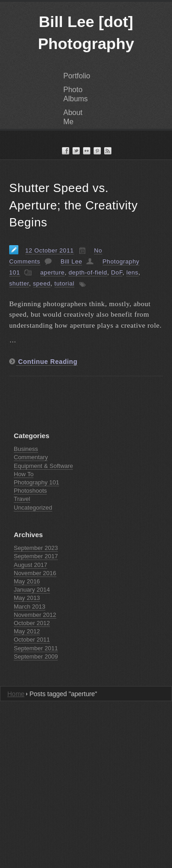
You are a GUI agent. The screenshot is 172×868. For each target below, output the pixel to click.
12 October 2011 (50, 250)
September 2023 (36, 548)
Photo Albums (75, 94)
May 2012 (27, 631)
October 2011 (32, 640)
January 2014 (32, 590)
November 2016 (35, 573)
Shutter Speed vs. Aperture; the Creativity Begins (73, 205)
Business (26, 449)
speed (42, 283)
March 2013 (30, 607)
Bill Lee (71, 261)
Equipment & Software (43, 466)
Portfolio (77, 76)
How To (24, 474)
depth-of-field (88, 272)
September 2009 (36, 656)
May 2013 (27, 598)
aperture (53, 272)
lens (132, 272)
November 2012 (35, 615)
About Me (73, 117)
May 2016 (27, 581)
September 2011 (36, 648)
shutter (19, 283)
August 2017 (31, 565)
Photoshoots (30, 491)
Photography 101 (36, 482)
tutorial (65, 283)
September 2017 (36, 556)
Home (16, 694)
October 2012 (32, 623)
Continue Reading (47, 362)
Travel (22, 499)
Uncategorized (33, 508)
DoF (117, 272)
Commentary (31, 457)
